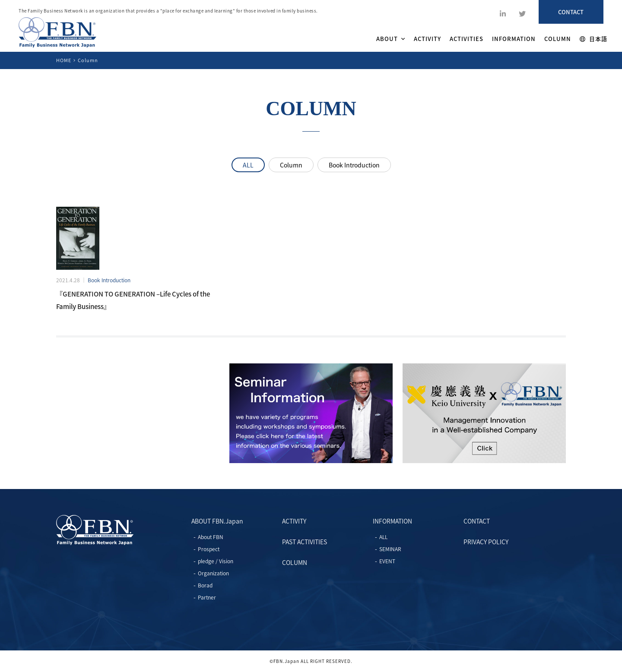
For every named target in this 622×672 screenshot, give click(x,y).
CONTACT (477, 521)
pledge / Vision (216, 561)
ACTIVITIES (466, 39)
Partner (207, 597)
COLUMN (558, 39)
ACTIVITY (427, 39)
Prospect (209, 549)
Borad (205, 585)
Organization (213, 573)
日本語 (593, 39)
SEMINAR (390, 549)
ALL (248, 165)
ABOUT (391, 39)
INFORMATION (514, 39)
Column (291, 165)
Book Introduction (354, 165)
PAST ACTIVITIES (305, 542)
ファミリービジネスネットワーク (57, 32)
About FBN (211, 537)
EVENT (387, 561)
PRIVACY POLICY (486, 542)
